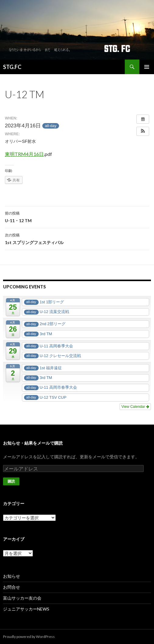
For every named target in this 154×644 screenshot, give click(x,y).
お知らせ (12, 576)
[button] (143, 131)
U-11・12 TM (77, 216)
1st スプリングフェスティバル (77, 238)
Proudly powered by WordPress (29, 637)
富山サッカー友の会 (22, 598)
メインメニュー (147, 67)
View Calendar (135, 407)
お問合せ (12, 587)
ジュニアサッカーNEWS (26, 609)
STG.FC (12, 67)
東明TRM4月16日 (24, 154)
